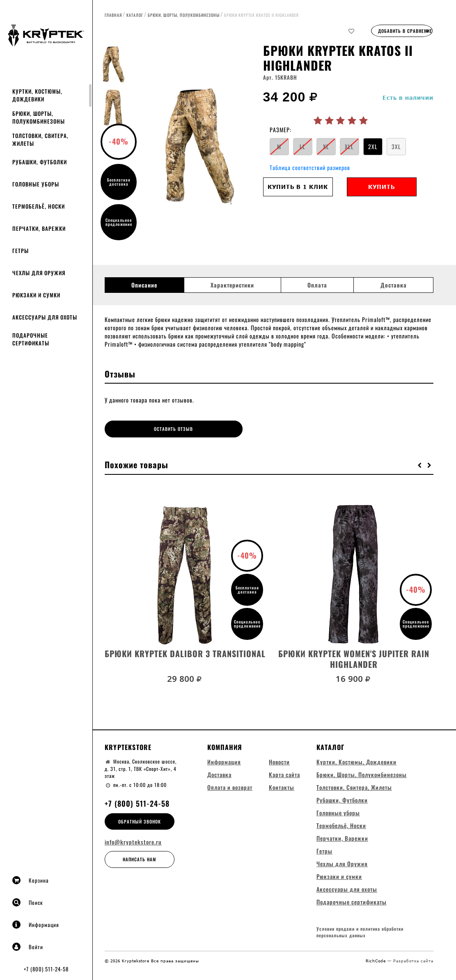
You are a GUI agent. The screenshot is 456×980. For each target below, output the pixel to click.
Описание (144, 285)
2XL (373, 146)
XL (326, 146)
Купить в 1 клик (298, 187)
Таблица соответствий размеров (310, 167)
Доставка (394, 285)
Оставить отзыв (146, 429)
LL (302, 146)
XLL (349, 146)
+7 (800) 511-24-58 (46, 969)
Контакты (282, 786)
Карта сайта (284, 773)
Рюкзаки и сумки (36, 295)
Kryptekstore (128, 745)
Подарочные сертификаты (31, 339)
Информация (36, 925)
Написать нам (140, 858)
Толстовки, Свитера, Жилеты (40, 139)
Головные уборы (36, 184)
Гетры (21, 251)
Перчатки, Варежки (39, 228)
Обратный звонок (140, 819)
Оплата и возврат (230, 786)
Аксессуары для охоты (45, 317)
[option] (198, 146)
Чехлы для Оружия (39, 273)
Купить (382, 187)
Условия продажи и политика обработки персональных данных (360, 932)
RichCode (377, 960)
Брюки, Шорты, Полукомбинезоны (39, 117)
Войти (28, 947)
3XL (396, 146)
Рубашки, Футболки (40, 162)
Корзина (31, 880)
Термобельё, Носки (39, 206)
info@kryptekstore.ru (133, 840)
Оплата (317, 285)
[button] (420, 463)
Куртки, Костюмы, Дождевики (37, 95)
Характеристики (232, 285)
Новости (279, 760)
